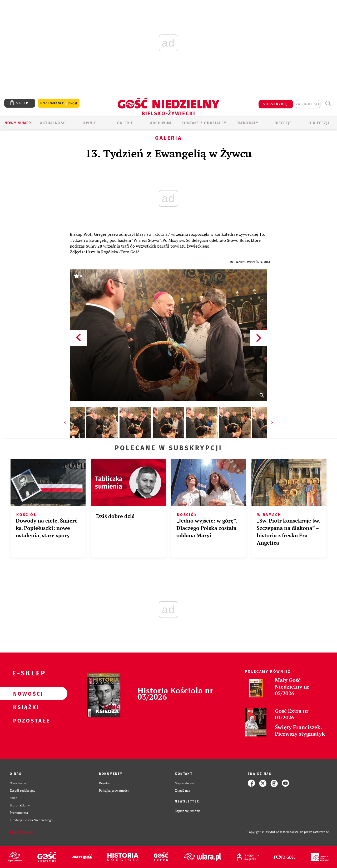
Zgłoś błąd (22, 832)
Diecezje (283, 123)
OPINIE (89, 123)
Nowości (25, 694)
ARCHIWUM (161, 123)
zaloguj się (308, 104)
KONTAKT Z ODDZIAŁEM (204, 123)
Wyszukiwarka (328, 104)
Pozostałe (25, 720)
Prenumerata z (59, 103)
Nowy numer (18, 123)
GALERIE (125, 123)
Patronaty (247, 123)
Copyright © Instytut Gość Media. (270, 832)
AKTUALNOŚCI (53, 123)
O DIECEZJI (319, 123)
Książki (25, 707)
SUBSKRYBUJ (276, 104)
